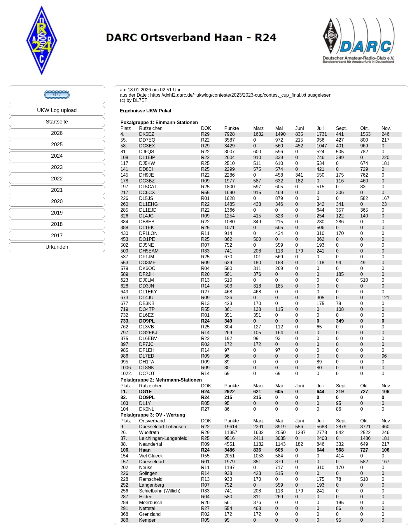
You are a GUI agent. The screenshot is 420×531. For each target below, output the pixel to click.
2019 (57, 213)
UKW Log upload (57, 110)
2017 (57, 236)
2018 (57, 224)
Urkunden (57, 247)
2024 (57, 156)
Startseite (57, 122)
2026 (57, 133)
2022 (57, 179)
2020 (57, 201)
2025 (57, 144)
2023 (57, 167)
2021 (57, 190)
